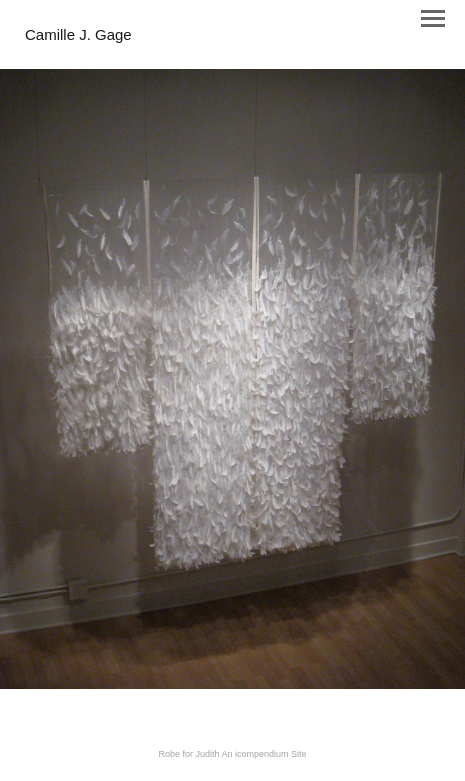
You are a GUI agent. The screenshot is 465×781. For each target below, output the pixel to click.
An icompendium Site (264, 754)
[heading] (78, 36)
